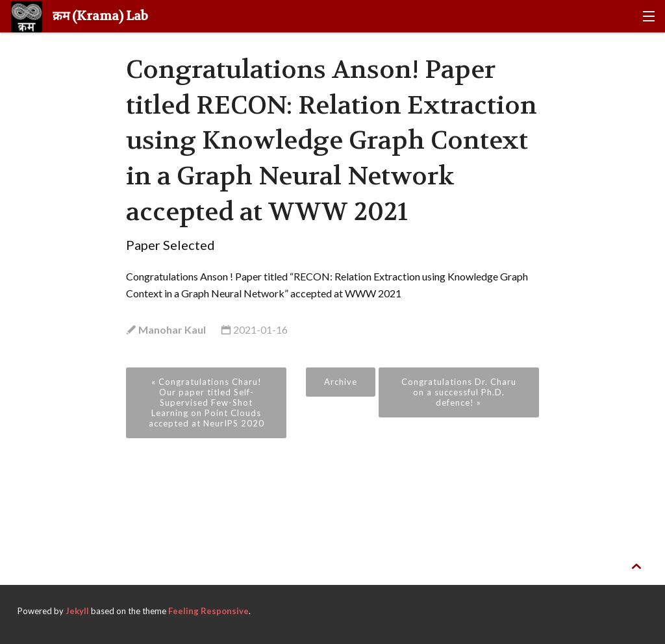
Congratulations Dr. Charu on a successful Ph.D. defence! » (459, 392)
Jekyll (77, 611)
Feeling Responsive (208, 611)
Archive (341, 382)
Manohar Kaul (171, 329)
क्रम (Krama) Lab (80, 17)
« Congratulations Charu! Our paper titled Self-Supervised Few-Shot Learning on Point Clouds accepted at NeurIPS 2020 (207, 402)
